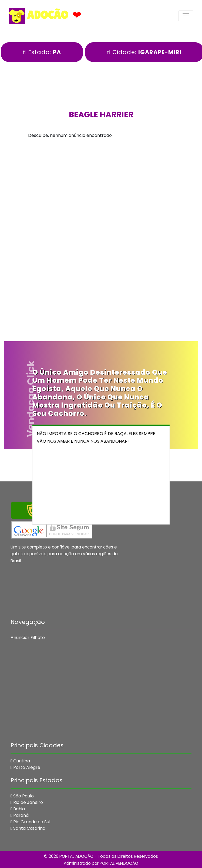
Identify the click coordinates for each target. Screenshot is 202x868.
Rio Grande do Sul (30, 822)
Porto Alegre (25, 767)
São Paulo (22, 796)
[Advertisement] (101, 189)
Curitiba (20, 761)
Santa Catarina (28, 828)
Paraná (20, 815)
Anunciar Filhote (28, 638)
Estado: (42, 52)
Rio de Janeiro (27, 802)
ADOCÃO (38, 16)
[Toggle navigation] (186, 16)
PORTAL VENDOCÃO (119, 863)
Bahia (18, 809)
